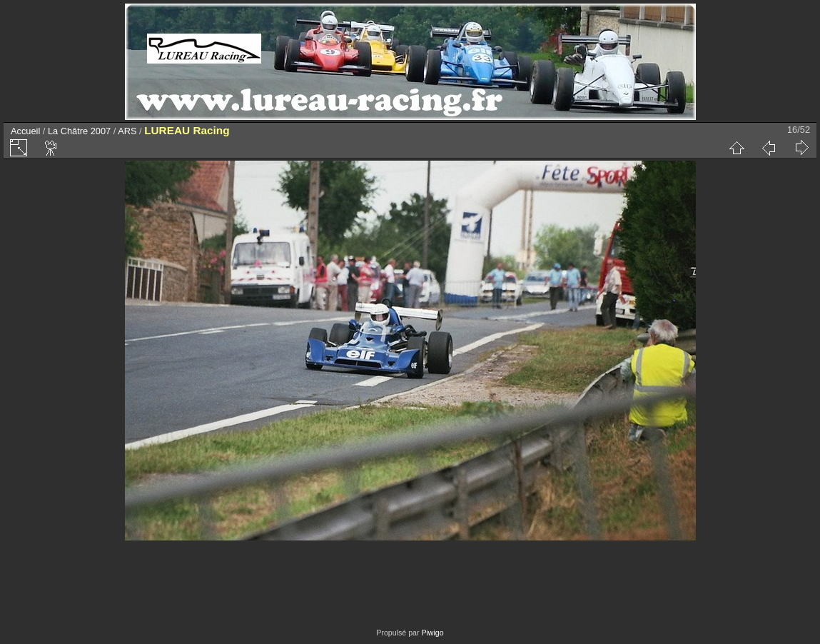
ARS (127, 131)
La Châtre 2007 (79, 131)
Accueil (25, 131)
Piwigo (432, 633)
